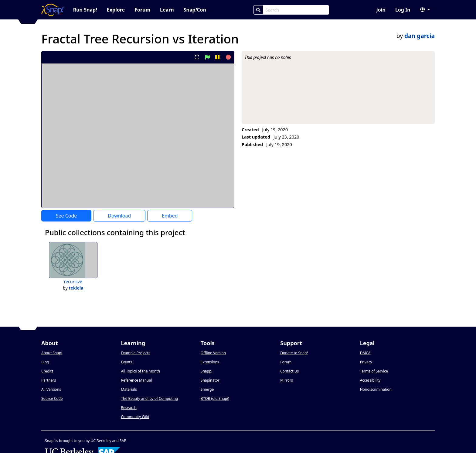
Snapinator (210, 380)
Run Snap (85, 10)
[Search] (258, 10)
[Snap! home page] (52, 10)
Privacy (366, 362)
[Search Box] (296, 10)
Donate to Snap (294, 353)
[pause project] (217, 57)
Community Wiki (135, 417)
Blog (45, 362)
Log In (403, 10)
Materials (129, 389)
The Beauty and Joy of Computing (149, 398)
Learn (167, 10)
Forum (142, 10)
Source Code (52, 398)
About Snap (52, 353)
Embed (170, 216)
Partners (49, 380)
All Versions (51, 389)
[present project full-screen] (197, 57)
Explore (116, 10)
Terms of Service (374, 371)
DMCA (365, 353)
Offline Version (213, 353)
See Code (66, 216)
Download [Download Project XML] (119, 216)
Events (126, 362)
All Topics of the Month (140, 371)
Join (381, 10)
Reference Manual (136, 380)
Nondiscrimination (376, 389)
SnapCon (195, 10)
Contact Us (289, 371)
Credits (47, 371)
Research (129, 408)
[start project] (207, 57)
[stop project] (228, 57)
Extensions (210, 362)
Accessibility (370, 380)
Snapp (207, 371)
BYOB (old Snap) (215, 398)
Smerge (207, 389)
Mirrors (287, 380)
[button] (425, 10)
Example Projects (135, 353)
